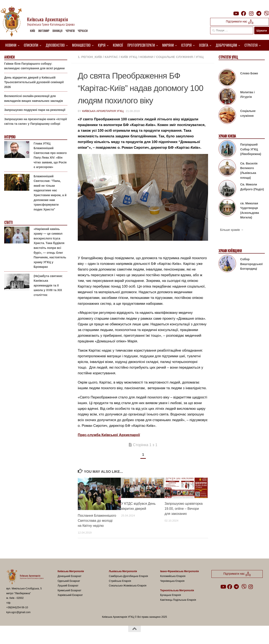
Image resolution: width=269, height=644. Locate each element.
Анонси (9, 57)
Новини (11, 45)
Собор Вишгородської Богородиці (251, 264)
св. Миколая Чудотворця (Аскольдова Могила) (250, 210)
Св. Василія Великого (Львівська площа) (249, 171)
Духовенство (55, 45)
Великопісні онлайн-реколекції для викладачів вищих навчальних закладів (34, 98)
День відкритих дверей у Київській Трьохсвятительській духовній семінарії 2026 (34, 82)
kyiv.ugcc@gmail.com (18, 612)
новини (146, 57)
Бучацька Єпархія (171, 595)
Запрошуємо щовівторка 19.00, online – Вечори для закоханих (184, 509)
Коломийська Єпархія (173, 576)
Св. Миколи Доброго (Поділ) (252, 187)
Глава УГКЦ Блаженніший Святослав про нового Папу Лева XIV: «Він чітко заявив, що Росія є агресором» (50, 155)
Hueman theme (56, 635)
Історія (186, 45)
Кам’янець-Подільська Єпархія (178, 600)
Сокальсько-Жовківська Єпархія (128, 586)
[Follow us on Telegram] (259, 13)
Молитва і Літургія (247, 95)
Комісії (118, 45)
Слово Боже (249, 73)
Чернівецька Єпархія (172, 581)
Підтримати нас (240, 22)
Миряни (168, 45)
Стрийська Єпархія (120, 581)
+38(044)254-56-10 (17, 607)
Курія (102, 45)
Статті (8, 223)
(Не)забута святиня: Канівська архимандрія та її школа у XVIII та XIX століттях (48, 285)
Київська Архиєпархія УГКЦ (103, 111)
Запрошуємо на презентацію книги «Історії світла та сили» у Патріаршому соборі (36, 122)
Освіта (204, 45)
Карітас (111, 57)
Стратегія (251, 45)
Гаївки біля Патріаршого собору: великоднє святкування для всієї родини (34, 66)
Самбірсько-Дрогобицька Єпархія (128, 576)
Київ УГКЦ (129, 57)
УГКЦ (199, 57)
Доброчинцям (226, 45)
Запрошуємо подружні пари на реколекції (35, 110)
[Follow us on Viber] (266, 13)
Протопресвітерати (141, 45)
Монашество (81, 45)
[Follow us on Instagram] (251, 13)
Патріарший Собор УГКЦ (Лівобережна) (251, 149)
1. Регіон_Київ (90, 57)
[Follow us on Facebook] (244, 13)
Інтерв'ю (10, 137)
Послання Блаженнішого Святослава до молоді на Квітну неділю (97, 521)
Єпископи (31, 45)
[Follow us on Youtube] (236, 13)
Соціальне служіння (174, 57)
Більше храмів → (232, 230)
